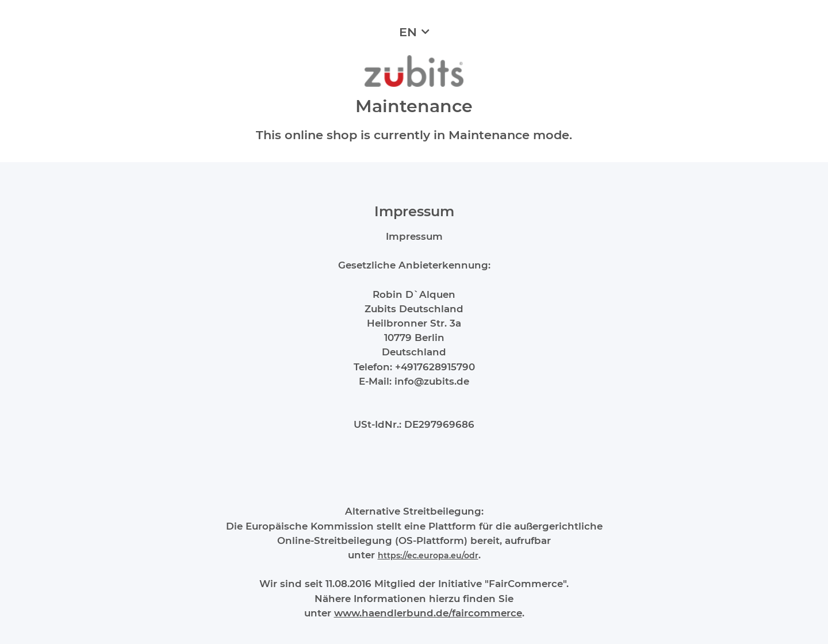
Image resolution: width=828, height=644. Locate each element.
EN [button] (408, 32)
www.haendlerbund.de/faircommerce (428, 613)
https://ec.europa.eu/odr (428, 555)
